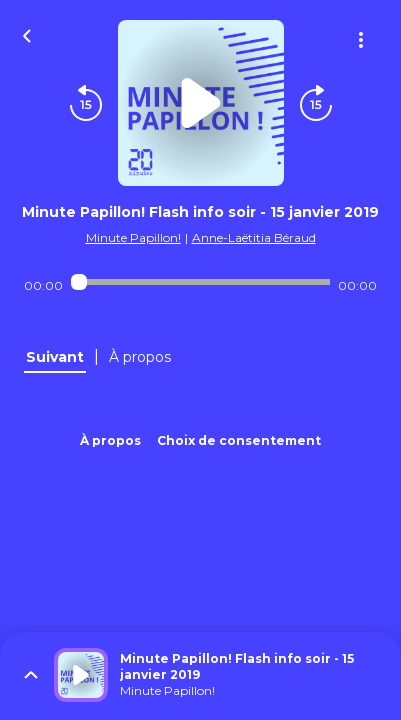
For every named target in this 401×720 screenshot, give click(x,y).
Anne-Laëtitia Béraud (254, 237)
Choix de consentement (239, 440)
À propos (110, 440)
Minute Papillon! (133, 237)
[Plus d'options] (361, 40)
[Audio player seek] (200, 282)
